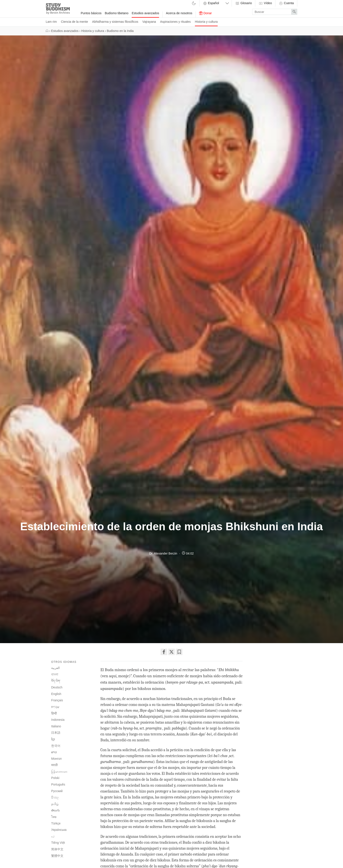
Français (57, 700)
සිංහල (55, 797)
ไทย (54, 817)
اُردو (53, 836)
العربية (55, 668)
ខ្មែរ (53, 739)
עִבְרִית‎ (55, 707)
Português (58, 784)
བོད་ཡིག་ (56, 681)
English (56, 694)
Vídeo (265, 3)
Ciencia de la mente (74, 22)
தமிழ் (55, 804)
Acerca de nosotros (179, 13)
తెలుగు (55, 810)
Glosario (243, 3)
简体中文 (57, 849)
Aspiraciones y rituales (175, 22)
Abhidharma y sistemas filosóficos (115, 22)
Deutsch (57, 687)
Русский (57, 791)
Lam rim (51, 22)
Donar (205, 13)
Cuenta (286, 3)
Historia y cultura (206, 22)
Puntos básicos (91, 13)
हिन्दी (54, 713)
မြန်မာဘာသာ (59, 772)
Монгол (56, 759)
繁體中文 (57, 856)
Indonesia (58, 720)
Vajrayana (149, 22)
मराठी (54, 765)
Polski (55, 778)
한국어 (56, 746)
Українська (59, 830)
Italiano (56, 726)
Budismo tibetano (117, 13)
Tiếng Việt (58, 843)
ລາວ (54, 752)
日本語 (56, 733)
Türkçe (56, 823)
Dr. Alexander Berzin (163, 553)
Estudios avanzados (145, 13)
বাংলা (55, 674)
